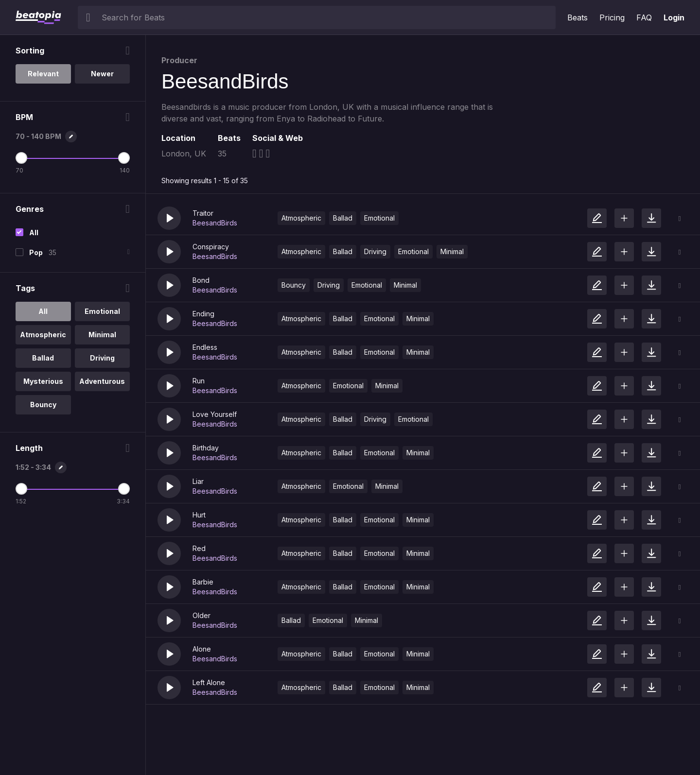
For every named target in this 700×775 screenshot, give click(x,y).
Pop (36, 252)
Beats (577, 17)
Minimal (452, 251)
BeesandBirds (215, 223)
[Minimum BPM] (21, 158)
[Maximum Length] (124, 489)
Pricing (612, 17)
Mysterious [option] (43, 381)
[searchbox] (326, 17)
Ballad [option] (43, 358)
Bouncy (294, 285)
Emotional (379, 218)
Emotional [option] (102, 311)
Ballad (343, 218)
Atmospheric (301, 218)
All (34, 232)
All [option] (43, 311)
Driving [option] (102, 358)
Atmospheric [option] (43, 335)
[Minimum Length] (21, 489)
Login (674, 17)
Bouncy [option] (43, 405)
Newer (102, 74)
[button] (169, 218)
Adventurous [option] (102, 381)
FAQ (644, 17)
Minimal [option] (102, 335)
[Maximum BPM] (124, 158)
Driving (375, 251)
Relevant (43, 74)
